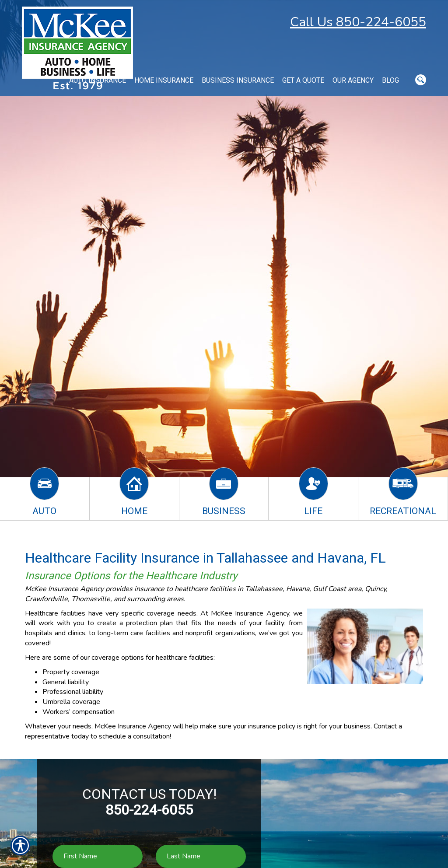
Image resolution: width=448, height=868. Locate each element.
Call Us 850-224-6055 (358, 22)
